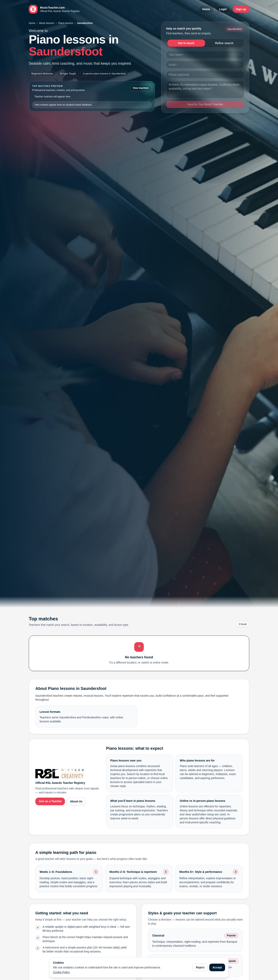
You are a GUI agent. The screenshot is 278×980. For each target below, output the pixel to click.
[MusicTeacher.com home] (54, 9)
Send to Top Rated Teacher (205, 104)
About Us (76, 801)
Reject (200, 967)
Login (223, 9)
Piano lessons (66, 23)
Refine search (224, 43)
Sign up (241, 9)
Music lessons (47, 23)
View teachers (141, 88)
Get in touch (186, 43)
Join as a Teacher (50, 801)
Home (206, 9)
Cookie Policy (61, 972)
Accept (217, 967)
